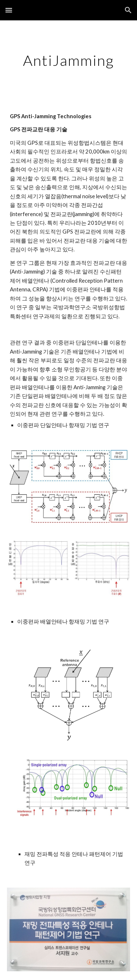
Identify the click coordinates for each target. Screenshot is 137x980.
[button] (9, 10)
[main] (69, 60)
